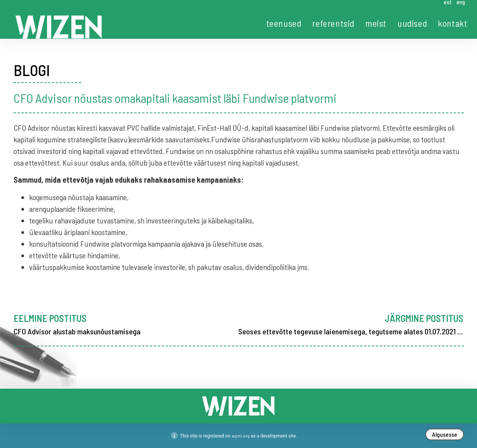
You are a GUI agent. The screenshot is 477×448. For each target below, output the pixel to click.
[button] (445, 434)
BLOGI (32, 70)
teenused (284, 23)
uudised (412, 23)
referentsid (333, 23)
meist (376, 23)
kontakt (453, 23)
